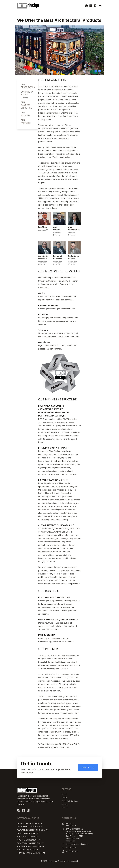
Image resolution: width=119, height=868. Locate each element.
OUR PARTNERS (26, 122)
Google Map (70, 841)
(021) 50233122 (72, 851)
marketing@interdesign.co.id (77, 844)
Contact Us (88, 767)
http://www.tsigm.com (59, 747)
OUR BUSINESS (25, 114)
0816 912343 (71, 826)
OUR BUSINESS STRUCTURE (27, 105)
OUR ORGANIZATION (28, 86)
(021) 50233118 (72, 848)
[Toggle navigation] (100, 6)
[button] (96, 71)
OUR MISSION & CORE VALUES (27, 95)
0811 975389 (71, 823)
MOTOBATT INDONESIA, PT (28, 850)
